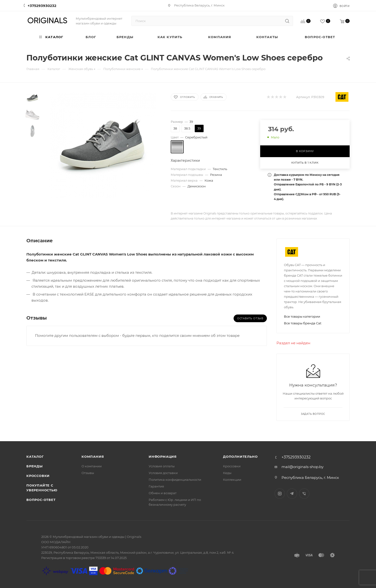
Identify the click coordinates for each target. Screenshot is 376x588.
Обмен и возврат (163, 493)
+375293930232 (42, 6)
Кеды (227, 473)
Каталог (35, 457)
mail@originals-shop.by (303, 467)
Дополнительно (240, 457)
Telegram (292, 494)
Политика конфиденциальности (175, 480)
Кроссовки (38, 476)
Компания (93, 457)
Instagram (280, 494)
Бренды (35, 466)
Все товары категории (302, 316)
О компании (92, 466)
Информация (163, 457)
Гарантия (156, 486)
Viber (304, 494)
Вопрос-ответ (41, 500)
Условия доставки (163, 473)
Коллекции (232, 480)
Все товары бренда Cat (303, 323)
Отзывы (88, 473)
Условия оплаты (162, 466)
